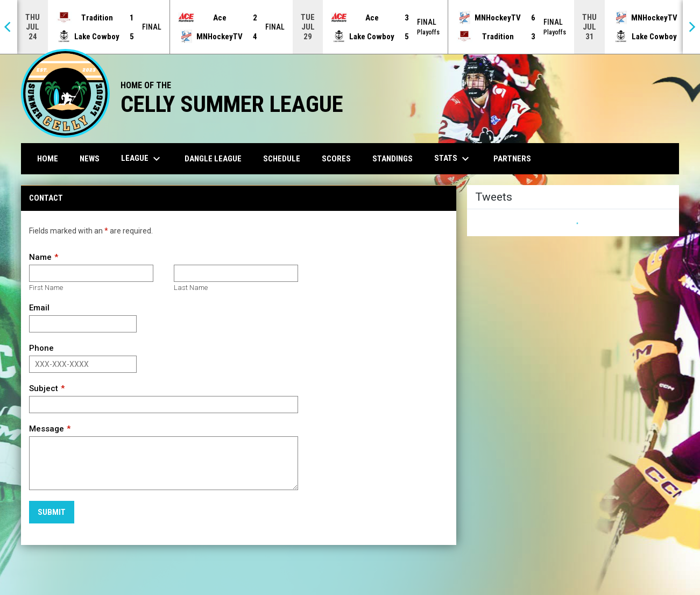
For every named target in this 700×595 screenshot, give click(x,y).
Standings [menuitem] (393, 159)
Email (39, 308)
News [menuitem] (90, 159)
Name (40, 257)
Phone (41, 348)
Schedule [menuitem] (282, 159)
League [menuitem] (142, 159)
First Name (46, 288)
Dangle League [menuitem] (213, 159)
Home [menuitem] (48, 159)
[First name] (91, 273)
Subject (44, 388)
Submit (52, 512)
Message (47, 429)
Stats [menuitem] (453, 159)
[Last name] (236, 273)
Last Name (191, 288)
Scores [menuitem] (336, 159)
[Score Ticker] (350, 27)
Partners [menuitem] (512, 159)
